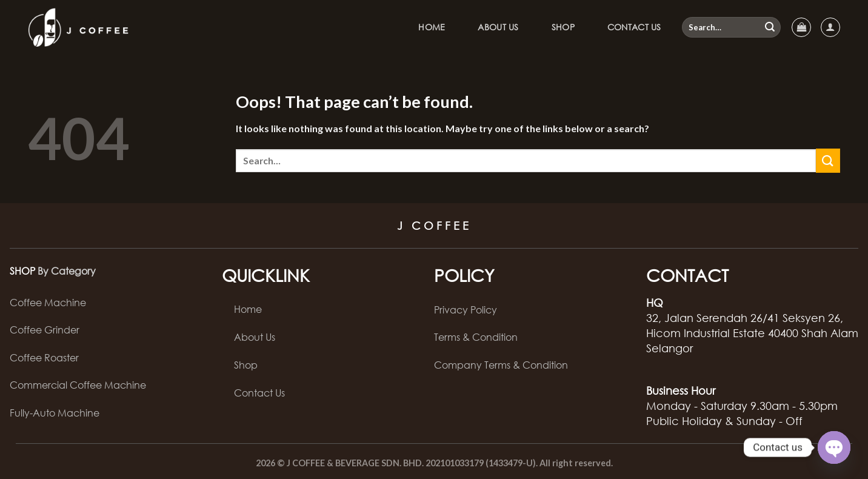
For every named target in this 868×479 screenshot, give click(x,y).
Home (432, 27)
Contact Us (634, 27)
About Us (498, 27)
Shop (563, 27)
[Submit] (770, 27)
